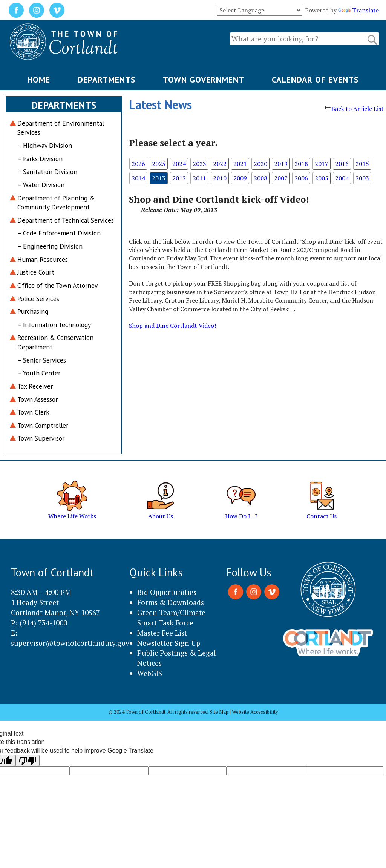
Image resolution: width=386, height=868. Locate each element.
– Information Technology (54, 325)
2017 (322, 164)
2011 (199, 178)
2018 (301, 164)
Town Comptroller (43, 425)
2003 (362, 178)
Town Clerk (33, 412)
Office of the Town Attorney (57, 285)
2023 (199, 164)
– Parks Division (40, 159)
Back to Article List (354, 109)
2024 (179, 164)
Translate (358, 10)
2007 (281, 178)
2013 (159, 178)
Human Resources (43, 259)
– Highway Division (45, 145)
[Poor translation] (28, 760)
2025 (159, 164)
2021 (240, 164)
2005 (322, 178)
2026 (138, 164)
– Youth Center (39, 373)
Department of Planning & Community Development (56, 203)
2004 (342, 178)
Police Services (38, 299)
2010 (220, 178)
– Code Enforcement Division (59, 233)
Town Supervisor (41, 438)
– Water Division (41, 185)
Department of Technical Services (66, 220)
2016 (342, 164)
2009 (240, 178)
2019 (281, 164)
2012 (179, 178)
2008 (260, 178)
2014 (138, 178)
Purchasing (33, 311)
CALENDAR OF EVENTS (315, 80)
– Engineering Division (50, 246)
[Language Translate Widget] (259, 10)
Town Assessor (38, 399)
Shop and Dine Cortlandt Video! (172, 326)
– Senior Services (42, 360)
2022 (220, 164)
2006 (301, 178)
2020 (260, 164)
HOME (39, 80)
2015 (362, 164)
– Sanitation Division (47, 171)
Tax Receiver (35, 386)
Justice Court (36, 272)
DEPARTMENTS (107, 80)
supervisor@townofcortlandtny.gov (70, 643)
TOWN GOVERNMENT (204, 80)
